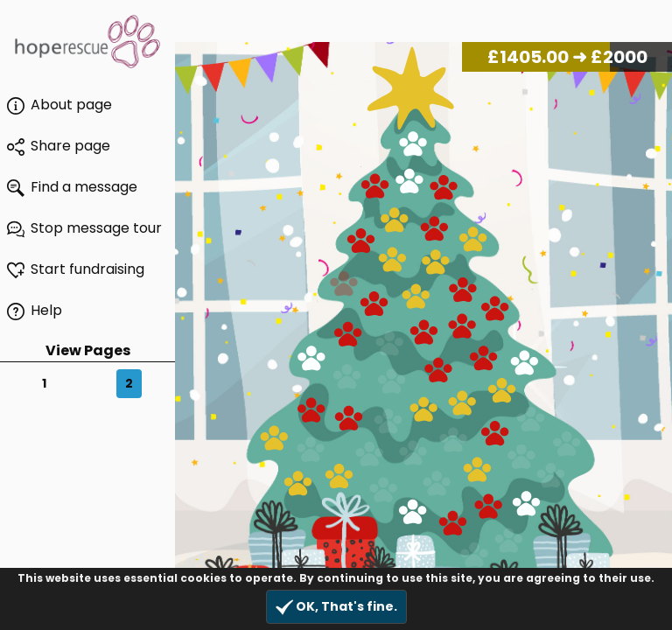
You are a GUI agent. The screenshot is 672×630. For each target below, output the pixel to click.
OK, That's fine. (336, 607)
